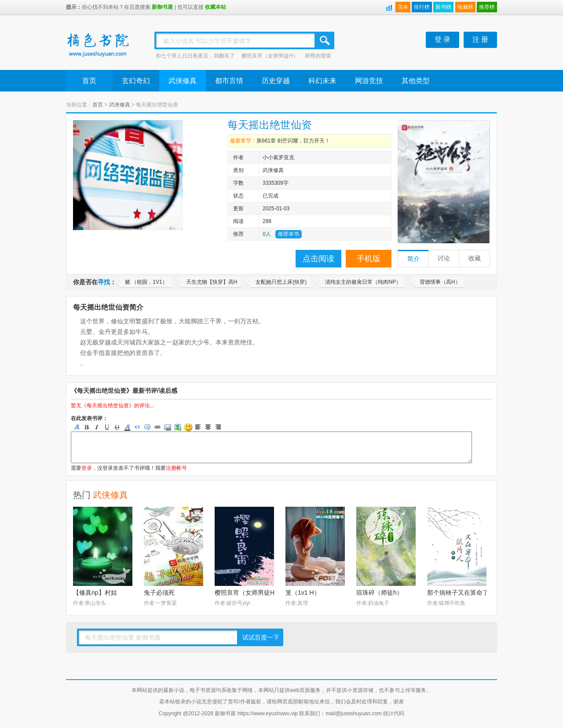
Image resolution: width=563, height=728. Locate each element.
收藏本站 (216, 7)
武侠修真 (183, 81)
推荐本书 (289, 234)
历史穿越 (276, 81)
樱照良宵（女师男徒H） (270, 56)
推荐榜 (487, 7)
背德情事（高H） (440, 282)
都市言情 (229, 81)
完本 (403, 7)
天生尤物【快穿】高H (212, 282)
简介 (413, 259)
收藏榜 (465, 7)
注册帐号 (176, 468)
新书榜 (443, 7)
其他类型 (416, 81)
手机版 (369, 259)
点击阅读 (318, 259)
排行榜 (422, 7)
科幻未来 (322, 81)
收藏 (475, 258)
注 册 (480, 39)
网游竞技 (369, 81)
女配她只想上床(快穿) (281, 282)
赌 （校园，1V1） (146, 282)
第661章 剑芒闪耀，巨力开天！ (293, 141)
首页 (89, 81)
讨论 (444, 258)
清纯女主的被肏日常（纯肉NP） (363, 282)
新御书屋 (162, 7)
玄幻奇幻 (136, 81)
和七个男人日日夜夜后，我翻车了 (195, 56)
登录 (87, 468)
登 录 (442, 39)
